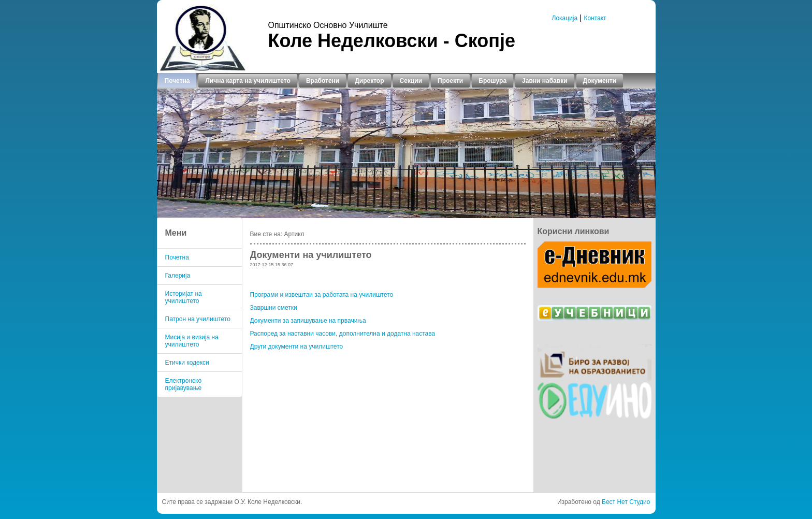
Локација (565, 18)
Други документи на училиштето (297, 347)
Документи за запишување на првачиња (308, 321)
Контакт (595, 18)
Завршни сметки (274, 308)
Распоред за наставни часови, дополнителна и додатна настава (343, 334)
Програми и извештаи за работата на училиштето (322, 295)
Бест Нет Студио (626, 502)
